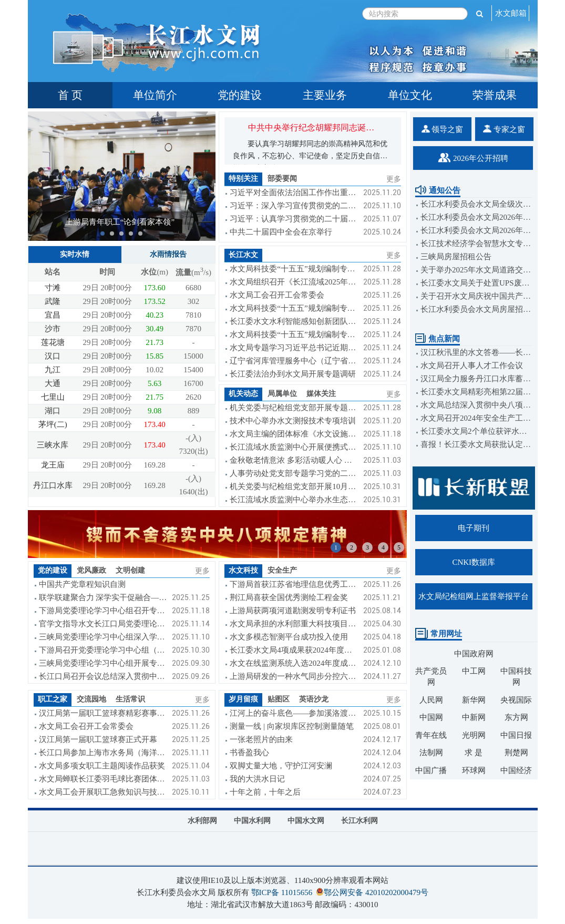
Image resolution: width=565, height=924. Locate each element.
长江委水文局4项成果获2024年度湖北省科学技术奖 (294, 650)
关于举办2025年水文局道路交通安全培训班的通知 (476, 270)
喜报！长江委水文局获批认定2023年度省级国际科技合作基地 (476, 444)
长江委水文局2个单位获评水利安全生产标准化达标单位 (476, 431)
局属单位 (282, 394)
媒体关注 (321, 394)
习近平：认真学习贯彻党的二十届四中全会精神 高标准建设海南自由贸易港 (294, 219)
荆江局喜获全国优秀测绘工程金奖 (289, 597)
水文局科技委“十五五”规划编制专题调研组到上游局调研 (294, 269)
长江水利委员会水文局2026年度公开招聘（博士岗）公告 (476, 217)
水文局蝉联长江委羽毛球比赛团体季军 (103, 779)
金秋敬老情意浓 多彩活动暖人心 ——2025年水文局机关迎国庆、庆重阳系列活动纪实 (294, 460)
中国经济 (516, 770)
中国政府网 (474, 654)
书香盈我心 (249, 753)
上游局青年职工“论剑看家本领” (120, 222)
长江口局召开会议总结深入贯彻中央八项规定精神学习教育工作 (103, 676)
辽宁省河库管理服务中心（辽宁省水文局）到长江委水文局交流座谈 (294, 361)
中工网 (474, 671)
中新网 (474, 717)
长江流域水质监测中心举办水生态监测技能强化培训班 (294, 500)
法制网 (431, 753)
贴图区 (279, 699)
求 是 (474, 753)
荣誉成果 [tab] (495, 95)
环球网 (474, 770)
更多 (394, 179)
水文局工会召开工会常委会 (277, 295)
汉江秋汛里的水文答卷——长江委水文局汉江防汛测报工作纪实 (476, 352)
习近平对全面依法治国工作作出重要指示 (294, 192)
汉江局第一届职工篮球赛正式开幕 (98, 739)
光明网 (474, 735)
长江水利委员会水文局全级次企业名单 (476, 204)
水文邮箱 (511, 13)
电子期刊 (474, 528)
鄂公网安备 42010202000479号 (376, 892)
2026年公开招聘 (473, 158)
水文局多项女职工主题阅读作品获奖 (102, 766)
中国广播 (431, 770)
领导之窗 (443, 129)
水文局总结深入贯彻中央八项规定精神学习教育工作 (476, 405)
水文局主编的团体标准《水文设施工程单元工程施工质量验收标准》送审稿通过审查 (294, 434)
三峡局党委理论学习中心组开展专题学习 (103, 663)
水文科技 (243, 570)
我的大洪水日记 (257, 779)
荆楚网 (516, 753)
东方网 (516, 717)
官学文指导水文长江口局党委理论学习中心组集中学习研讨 (103, 624)
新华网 (474, 700)
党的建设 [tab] (240, 95)
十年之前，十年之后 (265, 792)
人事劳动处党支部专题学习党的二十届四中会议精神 (294, 473)
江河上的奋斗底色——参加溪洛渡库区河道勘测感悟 (294, 713)
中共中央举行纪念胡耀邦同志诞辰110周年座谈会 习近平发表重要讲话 (377, 128)
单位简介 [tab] (155, 95)
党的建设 (53, 570)
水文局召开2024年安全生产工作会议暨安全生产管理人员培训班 (476, 418)
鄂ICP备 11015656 (282, 892)
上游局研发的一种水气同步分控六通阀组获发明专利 (294, 676)
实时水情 (75, 254)
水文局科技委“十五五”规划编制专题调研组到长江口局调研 (294, 334)
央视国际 (516, 700)
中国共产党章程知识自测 (82, 584)
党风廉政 (91, 570)
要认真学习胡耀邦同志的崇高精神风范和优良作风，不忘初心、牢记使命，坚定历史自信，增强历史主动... (310, 156)
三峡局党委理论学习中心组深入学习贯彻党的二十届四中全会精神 (103, 637)
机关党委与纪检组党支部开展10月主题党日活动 (294, 486)
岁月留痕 (243, 699)
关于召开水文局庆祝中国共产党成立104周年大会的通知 (476, 296)
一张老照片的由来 (261, 739)
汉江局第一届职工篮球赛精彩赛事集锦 (103, 713)
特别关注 (243, 179)
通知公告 (438, 190)
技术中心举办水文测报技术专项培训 (293, 421)
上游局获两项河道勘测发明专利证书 (293, 611)
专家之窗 (504, 129)
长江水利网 (359, 821)
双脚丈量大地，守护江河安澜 (281, 766)
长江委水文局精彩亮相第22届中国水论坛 (476, 392)
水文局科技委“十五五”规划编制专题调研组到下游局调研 (294, 308)
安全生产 (282, 570)
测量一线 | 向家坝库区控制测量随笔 (292, 726)
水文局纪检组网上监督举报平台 (474, 596)
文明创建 (130, 570)
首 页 (70, 95)
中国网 (431, 717)
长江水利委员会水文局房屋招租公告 (476, 309)
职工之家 (53, 699)
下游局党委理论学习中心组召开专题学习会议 (103, 611)
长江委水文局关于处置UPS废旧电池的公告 (476, 283)
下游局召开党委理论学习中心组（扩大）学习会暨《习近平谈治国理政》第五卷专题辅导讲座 (103, 650)
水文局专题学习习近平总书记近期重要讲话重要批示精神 (294, 348)
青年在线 (431, 735)
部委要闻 (282, 179)
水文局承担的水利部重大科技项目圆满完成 (294, 624)
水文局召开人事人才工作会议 (472, 365)
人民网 (431, 700)
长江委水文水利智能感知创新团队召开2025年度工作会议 (294, 321)
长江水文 (243, 255)
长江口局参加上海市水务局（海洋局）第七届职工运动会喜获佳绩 (103, 753)
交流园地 (91, 699)
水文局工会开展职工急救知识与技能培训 (103, 792)
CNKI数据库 (474, 562)
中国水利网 (252, 821)
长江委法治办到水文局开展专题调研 (293, 374)
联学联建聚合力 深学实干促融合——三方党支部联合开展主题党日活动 (103, 597)
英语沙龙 (314, 699)
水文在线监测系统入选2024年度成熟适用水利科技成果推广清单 (294, 663)
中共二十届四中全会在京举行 (281, 232)
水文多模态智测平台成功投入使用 (289, 637)
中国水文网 (306, 821)
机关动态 (243, 394)
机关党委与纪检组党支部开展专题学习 (294, 408)
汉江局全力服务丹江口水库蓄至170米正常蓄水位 (476, 379)
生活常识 (130, 699)
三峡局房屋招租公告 (456, 257)
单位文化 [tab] (410, 95)
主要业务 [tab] (325, 95)
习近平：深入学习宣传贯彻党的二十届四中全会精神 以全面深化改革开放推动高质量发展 (294, 206)
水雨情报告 (168, 254)
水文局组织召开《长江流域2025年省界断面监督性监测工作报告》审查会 (294, 282)
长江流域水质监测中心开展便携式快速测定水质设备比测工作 (294, 447)
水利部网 (202, 821)
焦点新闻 (438, 339)
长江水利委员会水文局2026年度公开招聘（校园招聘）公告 (476, 230)
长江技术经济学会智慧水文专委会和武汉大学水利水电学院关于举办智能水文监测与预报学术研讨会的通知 (476, 243)
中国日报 (516, 735)
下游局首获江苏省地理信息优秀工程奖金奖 (294, 584)
